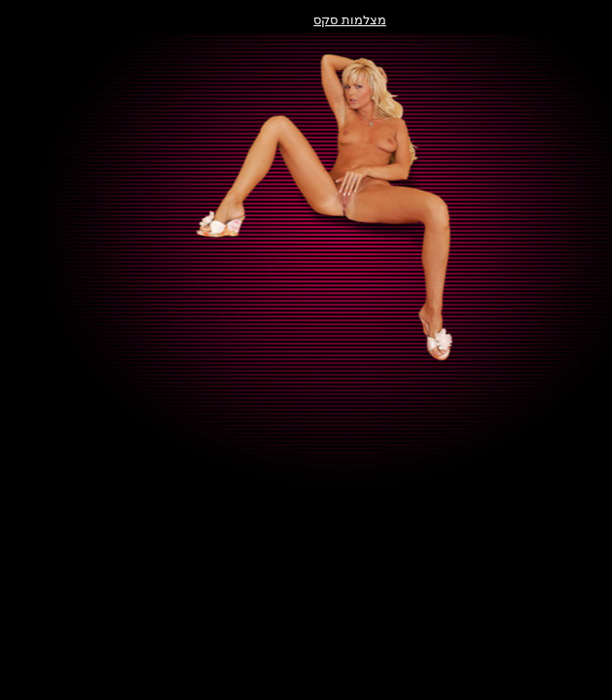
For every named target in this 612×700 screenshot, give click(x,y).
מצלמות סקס (306, 20)
